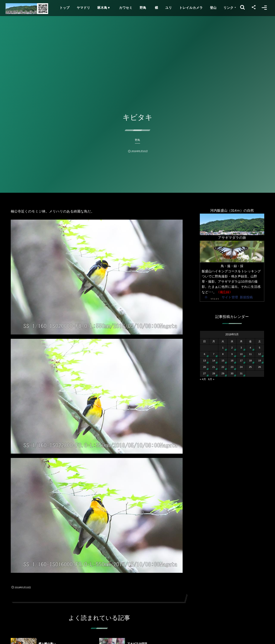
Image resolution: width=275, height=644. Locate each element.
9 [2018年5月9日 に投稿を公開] (232, 354)
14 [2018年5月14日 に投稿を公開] (214, 361)
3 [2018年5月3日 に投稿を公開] (241, 348)
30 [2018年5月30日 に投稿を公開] (232, 374)
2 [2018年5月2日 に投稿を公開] (232, 348)
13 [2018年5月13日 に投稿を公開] (205, 361)
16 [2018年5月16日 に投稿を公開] (232, 361)
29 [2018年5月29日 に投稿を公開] (223, 374)
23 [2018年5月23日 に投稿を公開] (232, 367)
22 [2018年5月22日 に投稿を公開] (223, 367)
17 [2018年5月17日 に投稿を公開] (241, 361)
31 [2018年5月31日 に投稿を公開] (241, 374)
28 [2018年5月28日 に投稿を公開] (214, 374)
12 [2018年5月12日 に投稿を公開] (260, 354)
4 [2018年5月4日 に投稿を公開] (250, 348)
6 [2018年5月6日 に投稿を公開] (205, 354)
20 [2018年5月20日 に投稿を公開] (205, 367)
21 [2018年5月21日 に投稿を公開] (214, 367)
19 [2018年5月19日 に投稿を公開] (260, 361)
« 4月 (203, 379)
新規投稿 (246, 297)
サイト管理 (230, 297)
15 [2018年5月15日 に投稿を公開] (223, 361)
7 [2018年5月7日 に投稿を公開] (214, 354)
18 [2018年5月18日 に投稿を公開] (250, 361)
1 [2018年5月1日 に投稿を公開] (223, 348)
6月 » (211, 379)
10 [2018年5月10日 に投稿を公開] (241, 354)
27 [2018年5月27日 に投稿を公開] (205, 374)
